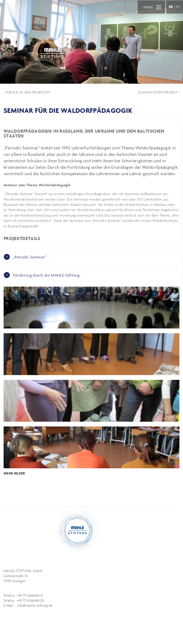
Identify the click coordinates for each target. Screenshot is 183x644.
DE (171, 7)
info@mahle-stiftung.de (35, 606)
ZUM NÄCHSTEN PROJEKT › (159, 92)
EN (178, 7)
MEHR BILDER (14, 473)
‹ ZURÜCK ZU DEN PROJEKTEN (27, 92)
